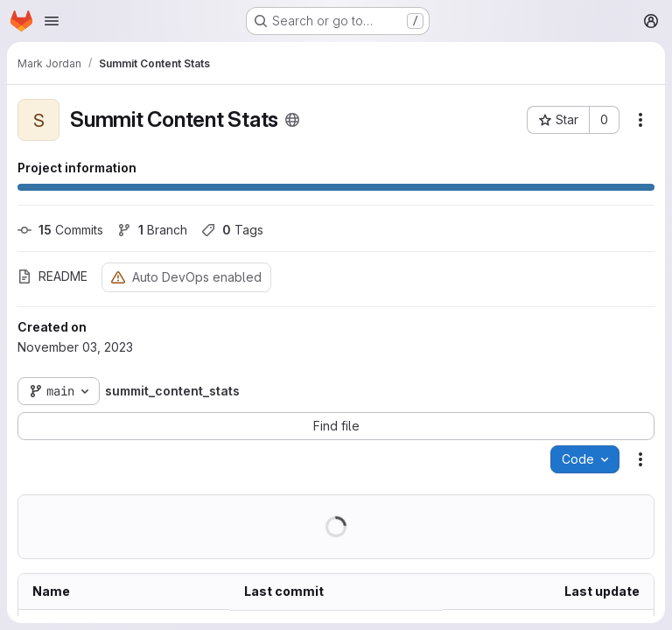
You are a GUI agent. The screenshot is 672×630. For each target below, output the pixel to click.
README (52, 276)
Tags (232, 230)
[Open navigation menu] (52, 21)
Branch (152, 230)
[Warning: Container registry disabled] (118, 277)
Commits (60, 230)
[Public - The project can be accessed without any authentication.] (292, 120)
